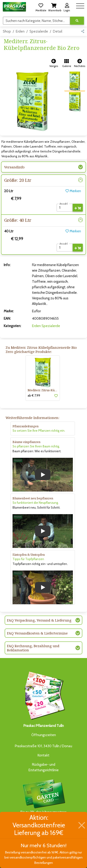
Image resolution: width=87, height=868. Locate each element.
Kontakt (43, 755)
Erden (20, 31)
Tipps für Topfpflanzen (28, 559)
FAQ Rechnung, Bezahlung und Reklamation (33, 648)
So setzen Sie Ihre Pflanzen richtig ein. (39, 431)
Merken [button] (73, 191)
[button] (41, 7)
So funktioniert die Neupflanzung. (36, 503)
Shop (7, 31)
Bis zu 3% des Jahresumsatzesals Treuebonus (44, 799)
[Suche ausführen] (77, 21)
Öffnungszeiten (44, 735)
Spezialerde (39, 31)
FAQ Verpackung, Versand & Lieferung (39, 620)
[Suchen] (37, 21)
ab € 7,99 (34, 395)
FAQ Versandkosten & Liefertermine (37, 633)
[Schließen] (82, 825)
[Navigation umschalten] (80, 5)
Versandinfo (14, 167)
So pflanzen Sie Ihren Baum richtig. (36, 446)
